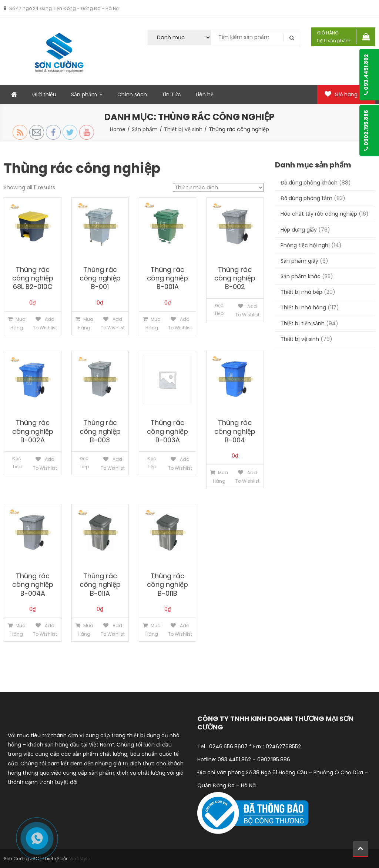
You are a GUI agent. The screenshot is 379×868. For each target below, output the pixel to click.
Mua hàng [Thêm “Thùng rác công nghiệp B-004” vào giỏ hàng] (220, 477)
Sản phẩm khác (301, 276)
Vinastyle (80, 859)
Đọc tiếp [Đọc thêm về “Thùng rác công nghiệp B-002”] (219, 310)
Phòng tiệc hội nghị (305, 245)
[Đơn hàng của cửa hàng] (218, 187)
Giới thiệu (44, 94)
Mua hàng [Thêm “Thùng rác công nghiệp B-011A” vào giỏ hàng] (85, 630)
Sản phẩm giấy (299, 261)
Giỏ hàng (346, 94)
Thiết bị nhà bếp (301, 292)
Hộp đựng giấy (299, 230)
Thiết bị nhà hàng (303, 307)
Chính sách (132, 94)
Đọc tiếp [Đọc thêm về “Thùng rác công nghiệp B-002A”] (17, 463)
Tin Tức (171, 94)
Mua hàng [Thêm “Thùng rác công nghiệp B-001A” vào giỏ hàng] (153, 323)
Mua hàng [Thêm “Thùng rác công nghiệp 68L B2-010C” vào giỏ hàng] (18, 323)
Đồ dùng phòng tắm (306, 198)
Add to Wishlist (45, 323)
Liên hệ (205, 94)
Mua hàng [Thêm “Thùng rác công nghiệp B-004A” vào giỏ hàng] (18, 630)
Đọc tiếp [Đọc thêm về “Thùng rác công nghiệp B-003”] (84, 463)
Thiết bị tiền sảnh (303, 323)
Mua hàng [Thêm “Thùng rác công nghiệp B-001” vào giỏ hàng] (85, 323)
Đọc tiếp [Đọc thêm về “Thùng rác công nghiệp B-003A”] (152, 463)
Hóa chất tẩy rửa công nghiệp (319, 214)
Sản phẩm (84, 94)
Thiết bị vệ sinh (300, 339)
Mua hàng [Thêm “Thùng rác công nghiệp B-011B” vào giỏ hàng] (153, 630)
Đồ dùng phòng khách (309, 183)
